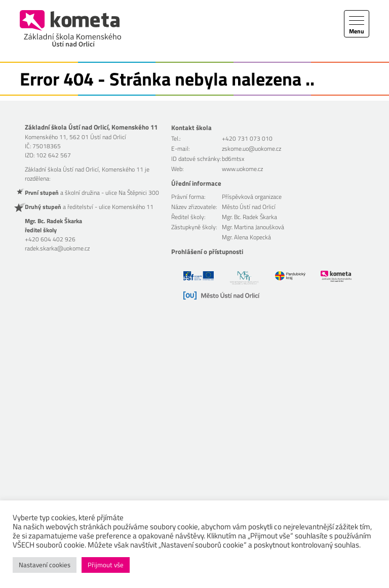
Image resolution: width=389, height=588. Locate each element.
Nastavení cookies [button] (45, 565)
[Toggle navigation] (357, 24)
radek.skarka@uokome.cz (57, 248)
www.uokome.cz (242, 169)
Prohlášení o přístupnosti (207, 251)
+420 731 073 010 (247, 138)
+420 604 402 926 (50, 239)
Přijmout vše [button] (106, 565)
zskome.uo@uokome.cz (251, 149)
